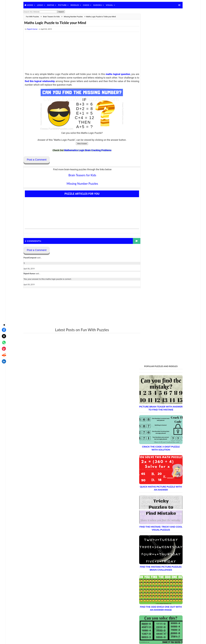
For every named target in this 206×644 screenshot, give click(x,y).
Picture (66, 5)
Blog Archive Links (143, 584)
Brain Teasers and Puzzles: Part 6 (153, 493)
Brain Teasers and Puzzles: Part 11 (153, 516)
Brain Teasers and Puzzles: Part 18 (153, 549)
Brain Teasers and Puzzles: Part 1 (153, 470)
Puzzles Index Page (143, 597)
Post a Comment (41, 160)
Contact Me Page (142, 587)
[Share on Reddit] (3, 333)
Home (34, 5)
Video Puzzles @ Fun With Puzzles (149, 604)
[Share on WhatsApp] (3, 321)
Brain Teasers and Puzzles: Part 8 (153, 503)
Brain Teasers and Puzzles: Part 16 (153, 539)
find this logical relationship (79, 82)
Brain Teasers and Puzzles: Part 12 (153, 521)
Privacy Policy (141, 594)
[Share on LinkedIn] (3, 340)
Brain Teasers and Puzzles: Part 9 (153, 507)
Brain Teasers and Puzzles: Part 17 (153, 544)
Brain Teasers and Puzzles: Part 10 (153, 512)
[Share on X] (3, 315)
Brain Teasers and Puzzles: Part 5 (153, 489)
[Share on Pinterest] (3, 327)
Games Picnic (141, 629)
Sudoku (102, 5)
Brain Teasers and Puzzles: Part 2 (153, 475)
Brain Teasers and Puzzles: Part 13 (153, 526)
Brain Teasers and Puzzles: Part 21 (153, 562)
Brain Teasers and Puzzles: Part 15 (153, 535)
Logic (44, 5)
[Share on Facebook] (3, 308)
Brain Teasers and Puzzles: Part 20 (153, 558)
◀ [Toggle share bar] (3, 303)
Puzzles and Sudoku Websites (147, 601)
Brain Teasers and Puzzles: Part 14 (153, 530)
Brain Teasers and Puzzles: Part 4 (153, 484)
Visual (113, 5)
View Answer (79, 144)
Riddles (79, 5)
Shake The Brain (142, 621)
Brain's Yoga (140, 625)
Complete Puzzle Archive (148, 567)
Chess (90, 5)
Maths (55, 5)
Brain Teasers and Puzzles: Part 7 (153, 498)
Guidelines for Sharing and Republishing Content (155, 590)
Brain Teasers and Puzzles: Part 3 (153, 480)
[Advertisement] (79, 53)
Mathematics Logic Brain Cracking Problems (85, 151)
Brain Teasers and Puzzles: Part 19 (153, 553)
